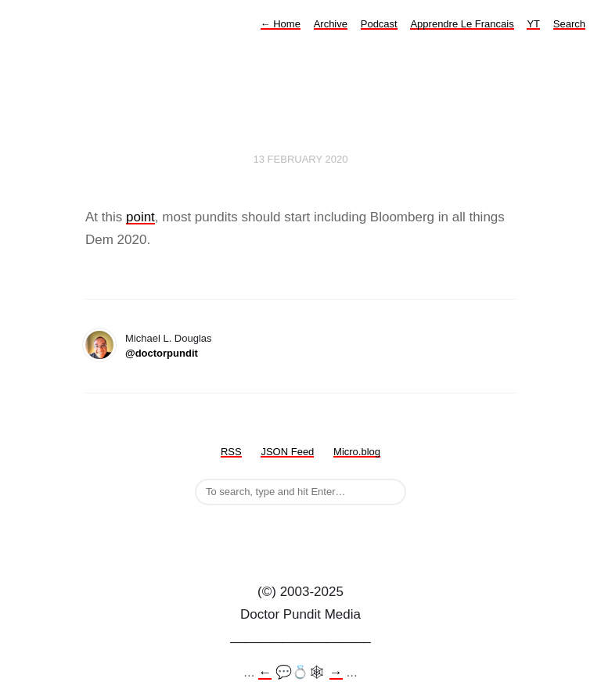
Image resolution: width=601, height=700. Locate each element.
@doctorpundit (162, 353)
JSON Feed (287, 452)
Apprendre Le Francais (462, 24)
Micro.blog (357, 452)
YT (533, 24)
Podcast (379, 24)
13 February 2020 (301, 159)
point (140, 217)
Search (569, 24)
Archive (331, 24)
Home (281, 24)
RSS (231, 452)
